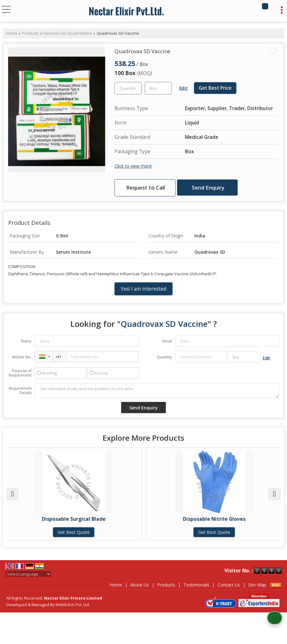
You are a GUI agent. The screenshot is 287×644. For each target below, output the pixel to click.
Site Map (257, 585)
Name (26, 341)
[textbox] (158, 88)
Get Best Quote (74, 532)
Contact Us (229, 585)
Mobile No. (22, 357)
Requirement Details (20, 391)
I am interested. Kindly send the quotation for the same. (157, 391)
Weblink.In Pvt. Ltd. (73, 605)
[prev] (13, 494)
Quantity (164, 357)
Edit (184, 88)
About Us (140, 585)
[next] (274, 494)
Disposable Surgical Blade (74, 519)
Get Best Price (215, 88)
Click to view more (133, 166)
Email (167, 341)
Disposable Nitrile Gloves (213, 519)
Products (30, 33)
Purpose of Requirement (20, 373)
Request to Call (146, 188)
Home (12, 33)
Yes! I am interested (143, 289)
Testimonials (196, 585)
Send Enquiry (208, 188)
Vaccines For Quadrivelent (68, 33)
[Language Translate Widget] (28, 574)
